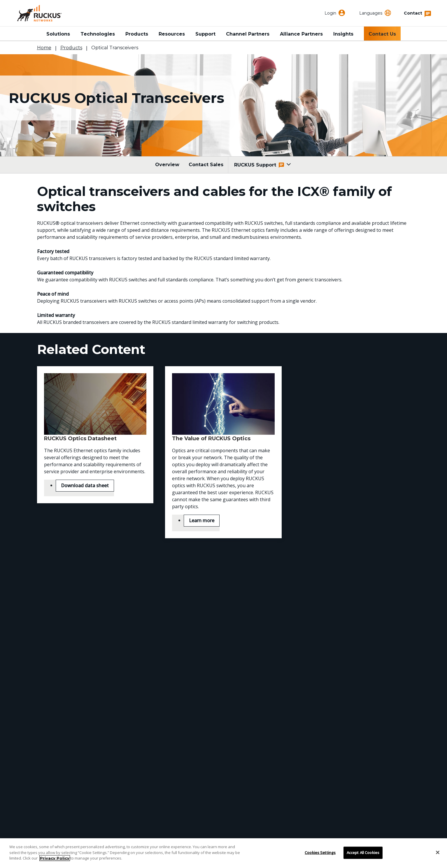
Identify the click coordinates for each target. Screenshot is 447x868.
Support (205, 34)
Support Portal (55, 754)
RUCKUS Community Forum (328, 754)
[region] (223, 853)
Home (44, 48)
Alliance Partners (301, 34)
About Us (177, 746)
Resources (172, 34)
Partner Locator (57, 771)
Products (137, 34)
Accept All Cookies (363, 853)
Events (174, 763)
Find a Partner (55, 763)
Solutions (58, 34)
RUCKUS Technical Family (326, 746)
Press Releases (184, 771)
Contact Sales (206, 165)
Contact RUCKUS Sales (224, 636)
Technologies (98, 34)
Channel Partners (248, 34)
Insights (343, 34)
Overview (167, 165)
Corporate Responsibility (196, 754)
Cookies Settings (320, 853)
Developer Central (317, 763)
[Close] (438, 853)
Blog (171, 780)
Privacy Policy (55, 858)
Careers (175, 788)
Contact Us (382, 34)
